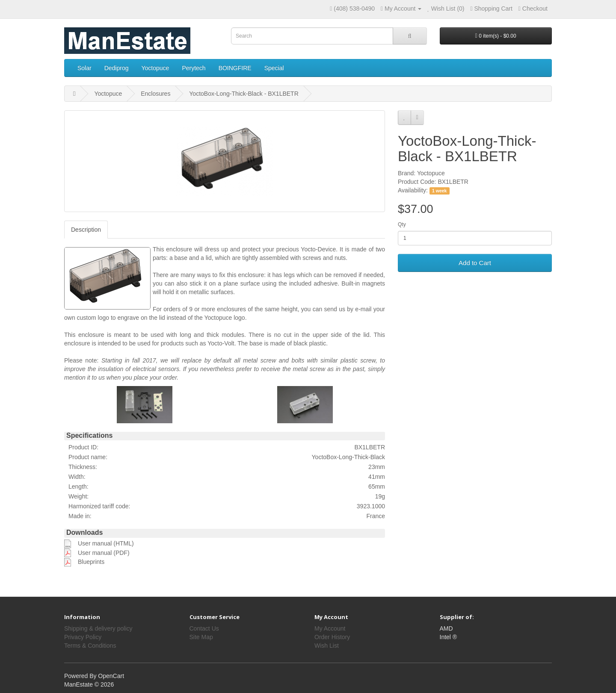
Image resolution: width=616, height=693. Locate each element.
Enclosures (155, 94)
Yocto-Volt (221, 343)
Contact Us (204, 628)
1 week (439, 191)
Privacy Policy (83, 637)
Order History (332, 637)
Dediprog (117, 68)
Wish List (327, 646)
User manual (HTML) (106, 543)
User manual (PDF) (104, 553)
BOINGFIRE (235, 68)
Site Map (201, 637)
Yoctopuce (155, 68)
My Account (330, 628)
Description (86, 230)
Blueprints (91, 562)
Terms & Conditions (90, 646)
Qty (402, 224)
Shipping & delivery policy (98, 628)
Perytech (194, 68)
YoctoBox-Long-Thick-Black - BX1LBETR (244, 94)
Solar (84, 68)
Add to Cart (475, 263)
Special (274, 68)
